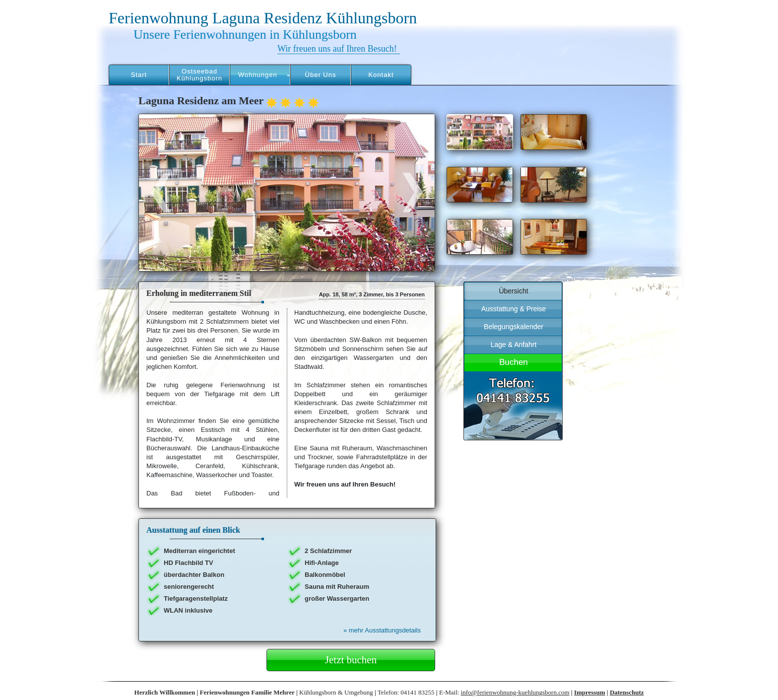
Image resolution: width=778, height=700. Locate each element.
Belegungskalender (514, 327)
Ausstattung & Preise (514, 309)
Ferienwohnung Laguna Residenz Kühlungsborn (263, 18)
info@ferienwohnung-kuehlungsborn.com (515, 692)
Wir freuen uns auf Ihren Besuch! (337, 49)
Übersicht (513, 291)
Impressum (590, 692)
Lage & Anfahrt (514, 345)
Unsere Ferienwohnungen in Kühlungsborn (245, 35)
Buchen (514, 362)
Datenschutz (627, 692)
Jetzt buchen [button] (351, 660)
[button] (260, 75)
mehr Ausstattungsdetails (382, 630)
